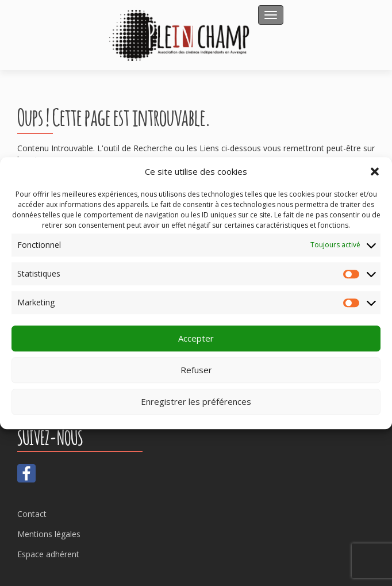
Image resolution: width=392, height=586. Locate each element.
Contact (32, 514)
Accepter (196, 339)
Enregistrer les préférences (196, 402)
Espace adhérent (48, 554)
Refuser (196, 370)
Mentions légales (49, 534)
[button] (375, 171)
